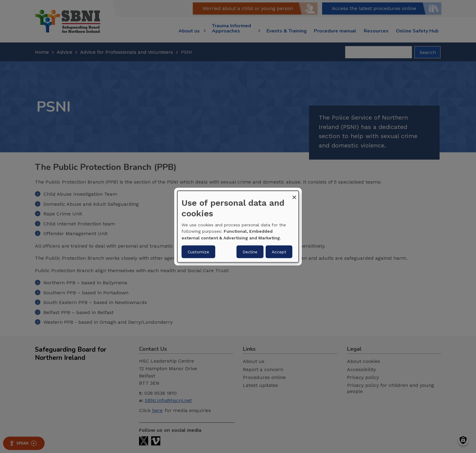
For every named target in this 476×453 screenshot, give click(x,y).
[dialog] (238, 226)
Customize (198, 252)
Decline (250, 252)
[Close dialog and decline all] (294, 194)
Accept (279, 252)
